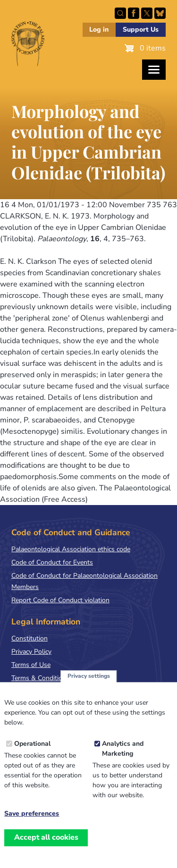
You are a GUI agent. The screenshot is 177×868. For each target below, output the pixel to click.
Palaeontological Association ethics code (71, 549)
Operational (32, 757)
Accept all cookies (46, 851)
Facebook (134, 13)
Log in (99, 29)
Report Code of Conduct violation (60, 600)
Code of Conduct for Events (52, 562)
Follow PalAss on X (147, 13)
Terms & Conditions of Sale (52, 678)
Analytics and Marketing (123, 762)
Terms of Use (31, 665)
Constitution (29, 638)
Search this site (120, 13)
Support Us (141, 29)
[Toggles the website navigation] (154, 70)
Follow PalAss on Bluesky (160, 13)
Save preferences (32, 827)
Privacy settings (89, 690)
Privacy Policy (31, 652)
